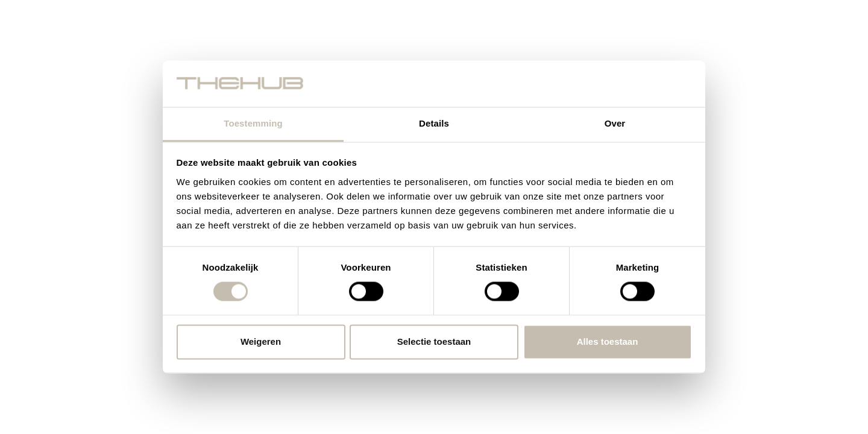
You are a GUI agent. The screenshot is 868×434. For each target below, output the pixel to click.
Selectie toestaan (434, 341)
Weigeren (261, 341)
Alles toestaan (608, 341)
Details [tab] (434, 123)
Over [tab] (615, 123)
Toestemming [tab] (253, 123)
